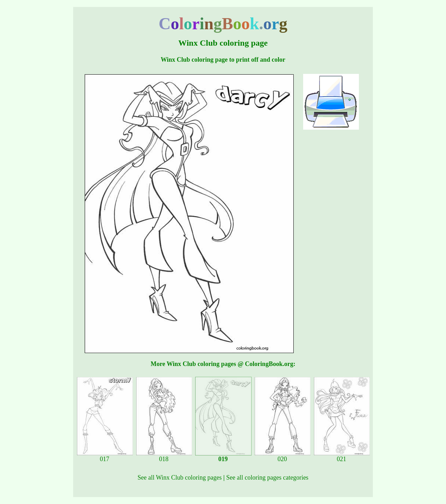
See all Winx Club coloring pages (180, 478)
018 (164, 456)
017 (105, 456)
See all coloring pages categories (267, 478)
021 (342, 456)
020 (283, 456)
